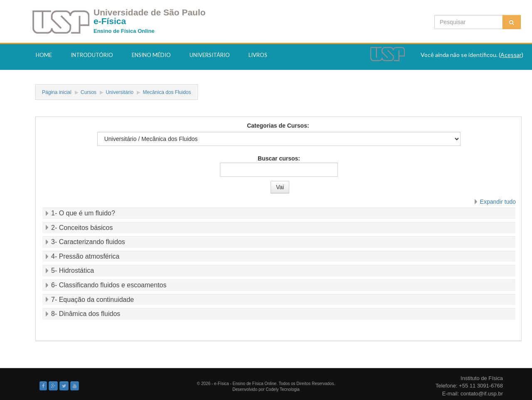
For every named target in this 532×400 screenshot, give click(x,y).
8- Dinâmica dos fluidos (86, 314)
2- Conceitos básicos (82, 228)
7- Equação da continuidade (92, 300)
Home (44, 55)
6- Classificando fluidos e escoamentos (109, 285)
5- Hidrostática (73, 270)
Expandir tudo (498, 202)
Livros (258, 55)
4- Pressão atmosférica (85, 256)
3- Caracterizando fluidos (88, 242)
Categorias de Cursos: (278, 126)
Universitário (210, 55)
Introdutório (92, 55)
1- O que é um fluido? (83, 213)
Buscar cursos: (279, 158)
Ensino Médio (151, 55)
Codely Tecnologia (283, 389)
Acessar (511, 55)
